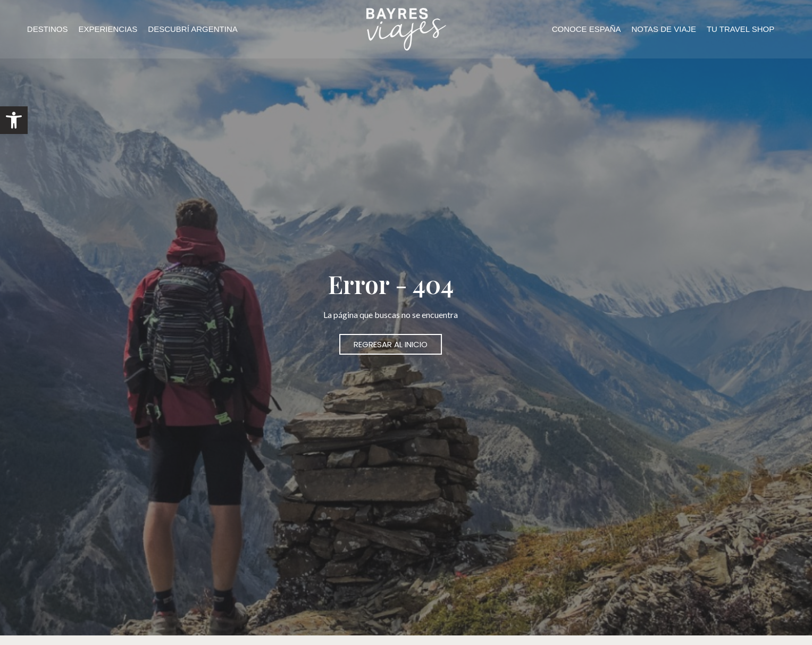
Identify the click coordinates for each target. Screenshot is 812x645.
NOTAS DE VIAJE (664, 29)
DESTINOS (48, 29)
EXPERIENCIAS (108, 29)
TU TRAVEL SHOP (740, 29)
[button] (14, 120)
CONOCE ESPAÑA (587, 29)
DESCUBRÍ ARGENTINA (192, 29)
